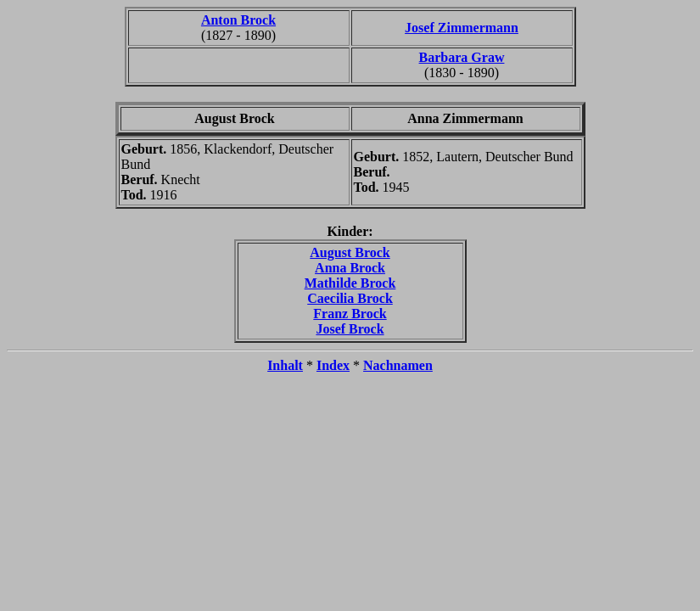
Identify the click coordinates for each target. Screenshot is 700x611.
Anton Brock (238, 20)
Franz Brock (350, 314)
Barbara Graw (462, 57)
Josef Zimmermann (462, 28)
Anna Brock (350, 268)
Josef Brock (350, 329)
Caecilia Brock (350, 298)
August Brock (350, 252)
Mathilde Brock (350, 283)
